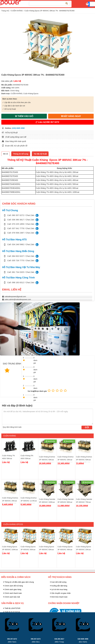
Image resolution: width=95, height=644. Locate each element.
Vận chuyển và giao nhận (60, 593)
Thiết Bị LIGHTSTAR (12, 608)
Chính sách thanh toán (13, 593)
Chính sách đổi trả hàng (13, 586)
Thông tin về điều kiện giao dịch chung (19, 582)
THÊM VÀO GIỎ (24, 116)
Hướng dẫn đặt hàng (59, 586)
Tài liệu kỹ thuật (40, 154)
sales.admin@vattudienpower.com (18, 299)
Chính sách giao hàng (12, 589)
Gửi (87, 427)
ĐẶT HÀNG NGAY (71, 116)
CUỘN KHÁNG (17, 11)
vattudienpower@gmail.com (15, 296)
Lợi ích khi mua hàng (59, 589)
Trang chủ (5, 11)
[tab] (5, 154)
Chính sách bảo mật (12, 597)
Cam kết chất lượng (58, 582)
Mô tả (5, 154)
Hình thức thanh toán (59, 597)
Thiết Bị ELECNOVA (12, 612)
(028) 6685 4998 (18, 128)
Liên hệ (48, 122)
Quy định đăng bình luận (12, 427)
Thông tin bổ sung (21, 154)
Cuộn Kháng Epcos (31, 94)
